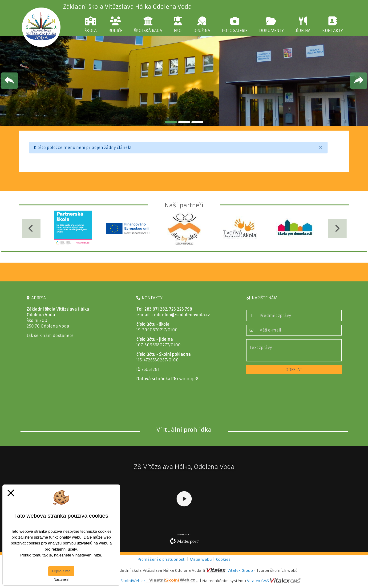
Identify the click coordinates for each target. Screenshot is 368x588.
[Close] (321, 148)
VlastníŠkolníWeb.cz (153, 581)
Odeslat (294, 370)
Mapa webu (201, 559)
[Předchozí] (31, 228)
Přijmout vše (61, 571)
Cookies (223, 559)
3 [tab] (197, 122)
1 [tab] (171, 122)
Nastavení (61, 580)
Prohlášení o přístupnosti (162, 559)
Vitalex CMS (258, 581)
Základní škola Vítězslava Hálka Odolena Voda (127, 7)
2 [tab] (184, 122)
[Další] (337, 228)
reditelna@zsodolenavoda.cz (181, 315)
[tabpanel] (184, 81)
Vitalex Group (240, 570)
